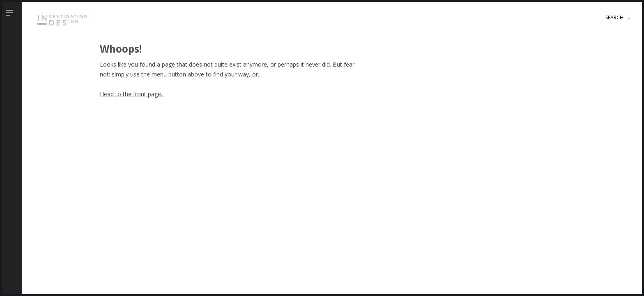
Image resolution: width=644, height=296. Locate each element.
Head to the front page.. (132, 94)
